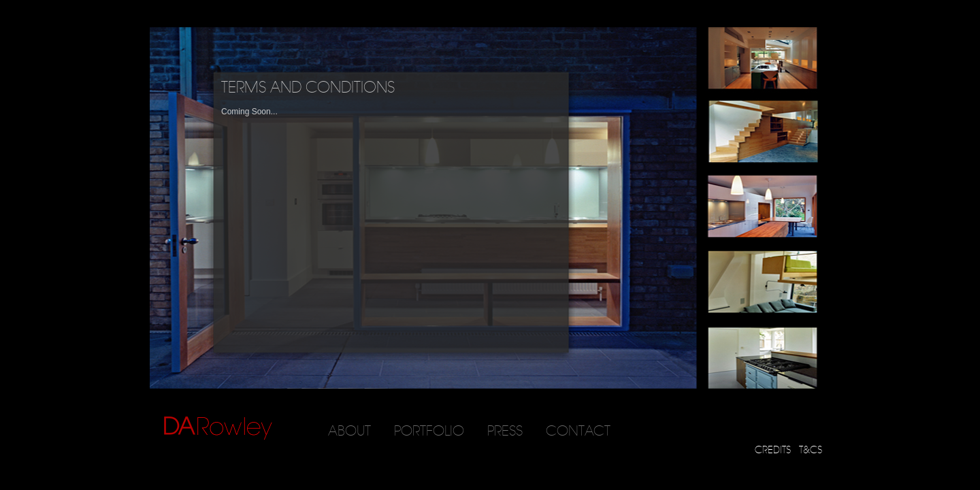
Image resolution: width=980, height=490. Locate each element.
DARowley (218, 428)
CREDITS (773, 450)
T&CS (811, 450)
